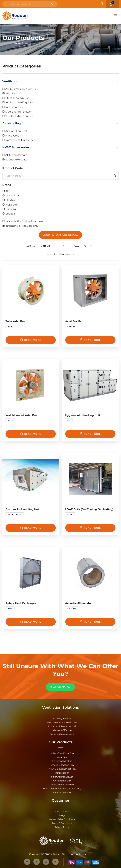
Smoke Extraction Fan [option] (19, 116)
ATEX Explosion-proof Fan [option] (22, 89)
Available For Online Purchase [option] (24, 221)
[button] (60, 81)
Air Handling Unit (62, 781)
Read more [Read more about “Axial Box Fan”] (90, 340)
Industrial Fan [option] (14, 107)
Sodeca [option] (10, 213)
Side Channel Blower (62, 777)
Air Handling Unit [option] (16, 131)
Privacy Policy (62, 827)
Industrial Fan (62, 773)
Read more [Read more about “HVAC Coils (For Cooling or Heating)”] (90, 528)
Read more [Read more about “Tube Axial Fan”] (31, 340)
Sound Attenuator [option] (17, 159)
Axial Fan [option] (11, 93)
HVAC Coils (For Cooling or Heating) (62, 788)
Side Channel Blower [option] (19, 112)
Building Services (62, 718)
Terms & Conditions (62, 823)
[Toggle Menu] (115, 16)
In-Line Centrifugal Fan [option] (20, 102)
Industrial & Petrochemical (62, 726)
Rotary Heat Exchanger (62, 785)
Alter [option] (9, 191)
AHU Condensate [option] (16, 155)
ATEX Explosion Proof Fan (62, 769)
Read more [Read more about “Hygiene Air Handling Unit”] (90, 434)
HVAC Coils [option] (12, 135)
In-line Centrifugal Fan (62, 753)
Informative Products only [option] (22, 226)
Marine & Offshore (62, 730)
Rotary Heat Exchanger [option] (20, 140)
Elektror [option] (11, 200)
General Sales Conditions (62, 819)
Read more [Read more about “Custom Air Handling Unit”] (31, 528)
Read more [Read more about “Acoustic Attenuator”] (90, 622)
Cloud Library (62, 811)
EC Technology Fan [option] (17, 98)
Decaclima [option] (12, 195)
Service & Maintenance (62, 734)
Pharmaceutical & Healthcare (62, 722)
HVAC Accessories (62, 792)
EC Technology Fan (62, 761)
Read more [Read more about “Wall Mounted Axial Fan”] (31, 434)
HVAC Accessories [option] (16, 147)
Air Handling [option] (12, 123)
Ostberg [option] (11, 209)
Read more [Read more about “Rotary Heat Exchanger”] (31, 622)
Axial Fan (62, 757)
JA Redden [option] (12, 205)
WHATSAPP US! (60, 687)
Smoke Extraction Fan (62, 765)
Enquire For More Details (61, 235)
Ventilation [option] (10, 81)
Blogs (62, 815)
